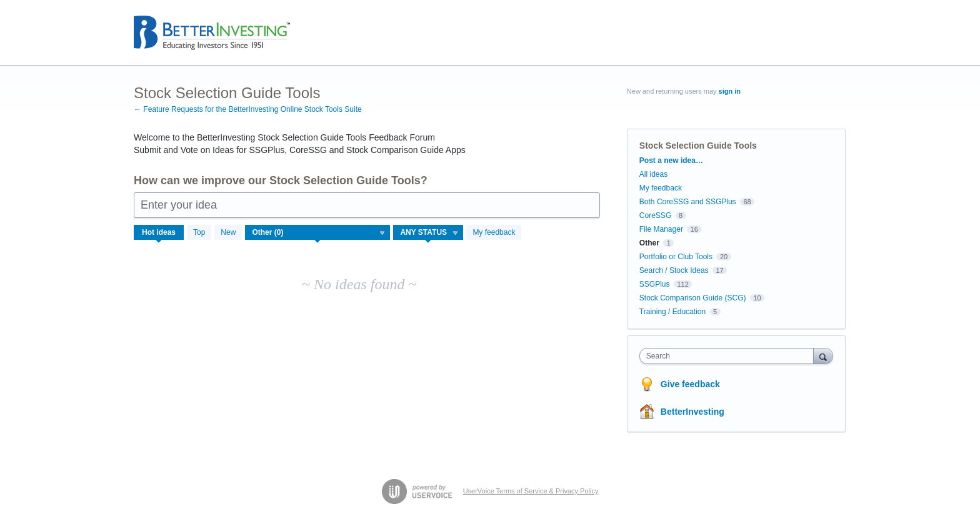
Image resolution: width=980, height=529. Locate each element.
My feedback (494, 232)
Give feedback (690, 384)
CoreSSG (655, 215)
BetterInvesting (692, 412)
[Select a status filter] (429, 233)
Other (649, 243)
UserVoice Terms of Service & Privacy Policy (531, 491)
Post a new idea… (671, 161)
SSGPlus (655, 284)
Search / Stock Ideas (674, 270)
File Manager (661, 229)
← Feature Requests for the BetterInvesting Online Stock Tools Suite (248, 109)
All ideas (653, 174)
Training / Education (672, 312)
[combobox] (730, 356)
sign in (730, 91)
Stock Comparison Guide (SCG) (693, 298)
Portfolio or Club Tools (676, 257)
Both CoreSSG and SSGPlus (688, 202)
